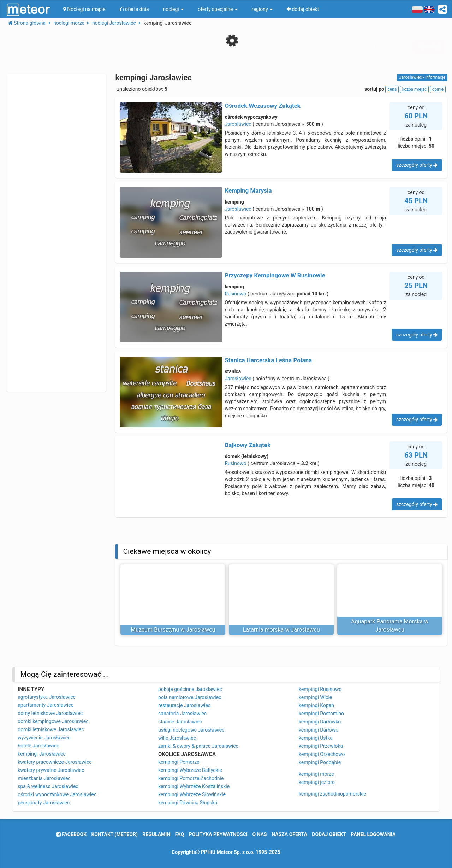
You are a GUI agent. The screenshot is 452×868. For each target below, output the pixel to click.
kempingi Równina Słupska (188, 803)
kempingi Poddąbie (320, 762)
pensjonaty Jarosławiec (44, 803)
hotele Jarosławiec (38, 746)
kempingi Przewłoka (321, 746)
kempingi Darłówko (320, 722)
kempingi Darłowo (319, 730)
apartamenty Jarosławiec (46, 705)
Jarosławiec (238, 124)
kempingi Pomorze (179, 762)
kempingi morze (316, 774)
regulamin (156, 834)
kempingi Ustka (316, 738)
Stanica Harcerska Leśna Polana (268, 360)
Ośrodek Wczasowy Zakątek (263, 106)
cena (392, 89)
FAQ (180, 834)
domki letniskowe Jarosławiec (51, 729)
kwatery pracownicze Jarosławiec (55, 762)
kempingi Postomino (321, 714)
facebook (72, 834)
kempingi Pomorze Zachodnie (191, 778)
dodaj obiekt (329, 834)
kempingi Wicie (315, 697)
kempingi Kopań (316, 705)
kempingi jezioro (317, 782)
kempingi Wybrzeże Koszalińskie (194, 786)
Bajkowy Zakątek (248, 445)
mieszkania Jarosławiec (44, 778)
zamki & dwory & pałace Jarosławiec (198, 746)
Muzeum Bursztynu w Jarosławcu (173, 630)
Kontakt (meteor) (115, 834)
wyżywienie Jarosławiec (44, 738)
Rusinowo (235, 294)
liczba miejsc (414, 89)
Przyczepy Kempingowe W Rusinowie (275, 275)
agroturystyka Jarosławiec (47, 697)
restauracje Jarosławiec (184, 705)
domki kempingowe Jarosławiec (53, 721)
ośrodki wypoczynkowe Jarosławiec (57, 794)
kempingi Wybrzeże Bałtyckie (190, 770)
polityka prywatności (218, 834)
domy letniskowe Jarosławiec (50, 713)
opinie (438, 89)
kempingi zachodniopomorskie (332, 794)
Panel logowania (373, 834)
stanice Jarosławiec (180, 722)
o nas (260, 834)
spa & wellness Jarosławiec (48, 786)
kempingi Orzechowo (322, 754)
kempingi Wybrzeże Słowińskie (192, 794)
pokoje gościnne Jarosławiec (190, 689)
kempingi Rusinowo (320, 689)
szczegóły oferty (417, 165)
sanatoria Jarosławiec (182, 714)
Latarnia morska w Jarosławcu (281, 630)
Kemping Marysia (248, 190)
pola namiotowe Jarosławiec (190, 697)
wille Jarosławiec (177, 738)
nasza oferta (289, 834)
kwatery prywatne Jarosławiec (51, 770)
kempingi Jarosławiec (42, 754)
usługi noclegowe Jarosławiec (191, 730)
